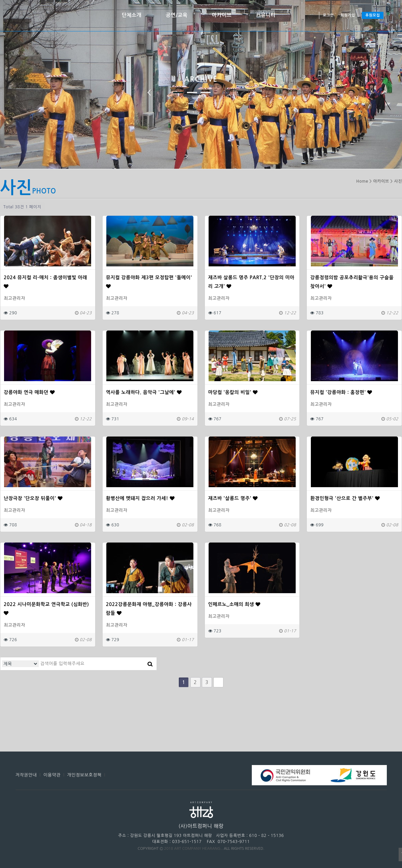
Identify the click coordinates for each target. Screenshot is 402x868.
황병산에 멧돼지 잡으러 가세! (140, 498)
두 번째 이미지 (192, 93)
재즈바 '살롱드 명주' (233, 498)
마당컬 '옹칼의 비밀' (233, 392)
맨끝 (218, 682)
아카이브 (222, 15)
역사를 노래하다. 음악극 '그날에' (144, 392)
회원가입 (348, 15)
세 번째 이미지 (206, 93)
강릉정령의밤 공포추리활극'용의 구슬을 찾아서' (352, 282)
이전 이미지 (149, 93)
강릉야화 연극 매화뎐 (29, 392)
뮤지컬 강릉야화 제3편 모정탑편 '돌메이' (149, 282)
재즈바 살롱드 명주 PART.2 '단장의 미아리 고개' (251, 282)
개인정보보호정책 (84, 775)
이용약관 (52, 775)
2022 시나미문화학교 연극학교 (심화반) (46, 609)
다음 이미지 (253, 93)
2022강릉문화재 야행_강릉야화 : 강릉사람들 (149, 609)
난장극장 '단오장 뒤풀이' (33, 498)
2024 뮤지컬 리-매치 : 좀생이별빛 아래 (45, 282)
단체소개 (132, 15)
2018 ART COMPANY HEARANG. (193, 849)
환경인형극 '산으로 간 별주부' (345, 498)
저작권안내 (26, 775)
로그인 (328, 15)
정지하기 (235, 93)
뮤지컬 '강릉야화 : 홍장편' (341, 392)
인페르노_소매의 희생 (234, 604)
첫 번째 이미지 (178, 93)
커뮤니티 (266, 15)
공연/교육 (177, 15)
